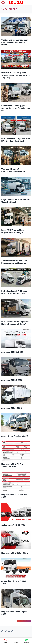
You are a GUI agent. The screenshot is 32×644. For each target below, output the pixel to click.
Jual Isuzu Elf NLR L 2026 (12, 352)
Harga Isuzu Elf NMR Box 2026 (15, 553)
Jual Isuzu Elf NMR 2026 (12, 380)
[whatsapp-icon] (12, 632)
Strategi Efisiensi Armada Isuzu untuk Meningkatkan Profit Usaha (15, 42)
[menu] (3, 3)
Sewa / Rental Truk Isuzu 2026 (15, 436)
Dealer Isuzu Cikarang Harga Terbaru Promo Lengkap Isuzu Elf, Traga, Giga (16, 75)
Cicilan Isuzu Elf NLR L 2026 (13, 525)
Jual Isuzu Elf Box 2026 (12, 408)
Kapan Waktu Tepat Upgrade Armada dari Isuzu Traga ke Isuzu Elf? (16, 108)
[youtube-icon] (9, 632)
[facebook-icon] (2, 632)
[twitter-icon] (6, 632)
